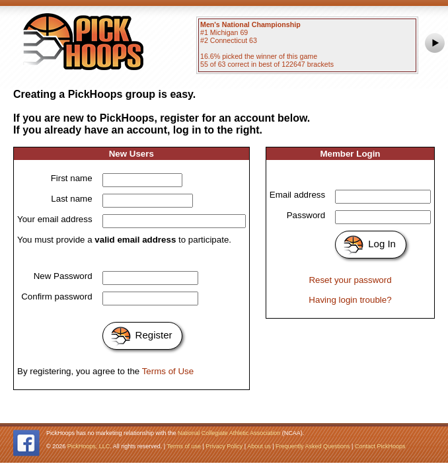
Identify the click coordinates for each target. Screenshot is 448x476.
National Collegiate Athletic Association (229, 433)
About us (259, 446)
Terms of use (184, 446)
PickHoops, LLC (89, 446)
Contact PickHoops (380, 446)
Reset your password (350, 280)
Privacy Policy (224, 446)
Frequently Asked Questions (313, 446)
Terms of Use (168, 371)
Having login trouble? (350, 300)
